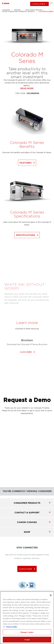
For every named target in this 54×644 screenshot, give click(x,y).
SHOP (27, 532)
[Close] (51, 595)
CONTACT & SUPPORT (27, 513)
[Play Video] (27, 272)
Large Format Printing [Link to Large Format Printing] (34, 10)
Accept (27, 640)
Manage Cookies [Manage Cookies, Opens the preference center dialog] (27, 632)
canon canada (27, 522)
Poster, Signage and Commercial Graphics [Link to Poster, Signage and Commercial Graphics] (18, 12)
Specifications (28, 244)
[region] (27, 618)
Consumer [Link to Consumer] (6, 10)
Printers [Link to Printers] (17, 10)
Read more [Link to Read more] (27, 98)
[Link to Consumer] (6, 3)
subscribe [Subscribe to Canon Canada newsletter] (28, 569)
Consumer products (27, 503)
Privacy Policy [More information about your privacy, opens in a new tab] (12, 627)
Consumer (38, 4)
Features (28, 172)
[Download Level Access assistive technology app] (27, 586)
